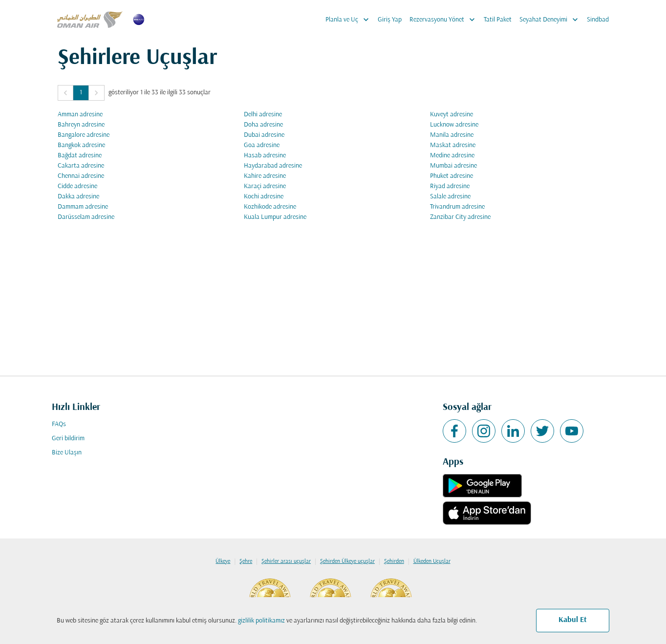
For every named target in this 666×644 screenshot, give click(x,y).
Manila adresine (452, 135)
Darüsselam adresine (86, 217)
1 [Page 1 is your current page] (81, 93)
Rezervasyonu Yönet (445, 20)
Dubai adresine (264, 135)
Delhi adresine (263, 115)
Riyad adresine (450, 186)
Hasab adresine (265, 156)
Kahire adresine (265, 176)
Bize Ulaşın (67, 453)
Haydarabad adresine (273, 166)
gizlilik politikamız (261, 621)
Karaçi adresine (265, 186)
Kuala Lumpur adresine (275, 217)
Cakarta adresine (81, 166)
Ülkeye (223, 561)
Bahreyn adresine (81, 125)
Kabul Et (573, 620)
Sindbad (598, 20)
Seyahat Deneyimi (551, 20)
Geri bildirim (68, 439)
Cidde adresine (77, 186)
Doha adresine (263, 125)
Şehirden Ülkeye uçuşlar (347, 561)
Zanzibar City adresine (460, 217)
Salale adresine (450, 197)
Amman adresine (80, 115)
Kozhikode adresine (270, 207)
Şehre (246, 561)
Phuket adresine (451, 176)
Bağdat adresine (80, 156)
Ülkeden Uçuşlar (432, 561)
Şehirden (394, 561)
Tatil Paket (498, 20)
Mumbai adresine (453, 166)
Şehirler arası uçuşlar (286, 561)
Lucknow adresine (454, 125)
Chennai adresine (81, 176)
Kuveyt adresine (451, 115)
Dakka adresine (78, 197)
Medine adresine (452, 156)
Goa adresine (262, 145)
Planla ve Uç (350, 20)
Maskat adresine (453, 145)
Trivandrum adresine (457, 207)
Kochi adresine (264, 197)
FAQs (59, 424)
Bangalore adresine (84, 135)
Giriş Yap (390, 20)
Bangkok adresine (81, 145)
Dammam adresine (83, 207)
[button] (65, 93)
